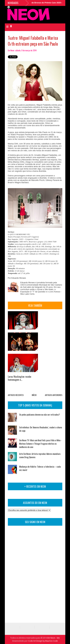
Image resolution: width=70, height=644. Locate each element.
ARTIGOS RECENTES (16, 395)
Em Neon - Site (54, 638)
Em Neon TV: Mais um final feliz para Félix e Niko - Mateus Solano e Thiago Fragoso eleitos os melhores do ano (40, 444)
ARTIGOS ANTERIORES (54, 395)
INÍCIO (34, 395)
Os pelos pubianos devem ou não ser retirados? (40, 414)
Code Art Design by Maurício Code (43, 641)
